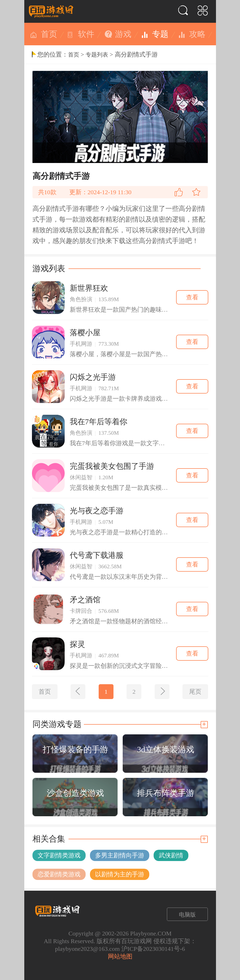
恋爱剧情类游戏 (59, 874)
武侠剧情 (171, 855)
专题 (160, 34)
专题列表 (97, 55)
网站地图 (120, 956)
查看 (192, 297)
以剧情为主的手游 (120, 874)
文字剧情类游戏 (59, 855)
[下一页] (162, 692)
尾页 (195, 692)
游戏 (123, 34)
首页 (49, 34)
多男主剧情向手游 (120, 855)
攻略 (197, 34)
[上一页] (78, 692)
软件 (86, 34)
